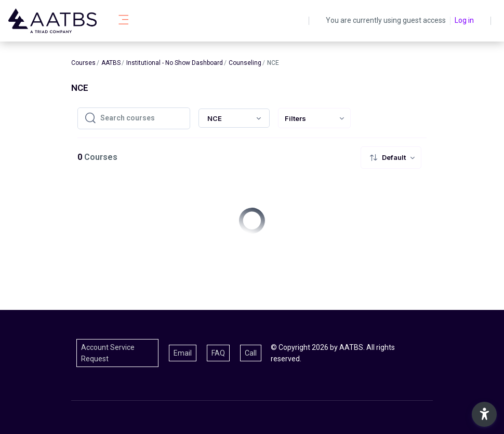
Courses (83, 63)
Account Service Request (108, 353)
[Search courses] (142, 118)
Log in (464, 20)
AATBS (111, 63)
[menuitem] (314, 118)
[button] (484, 414)
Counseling (245, 63)
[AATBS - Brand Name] (52, 21)
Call (251, 353)
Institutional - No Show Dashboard (175, 63)
